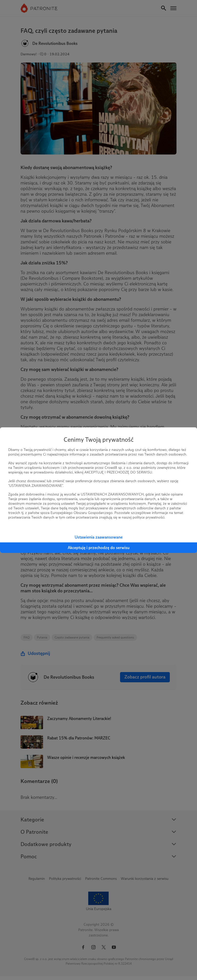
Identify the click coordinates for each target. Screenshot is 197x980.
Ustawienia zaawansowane (99, 537)
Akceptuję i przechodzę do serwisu (99, 548)
